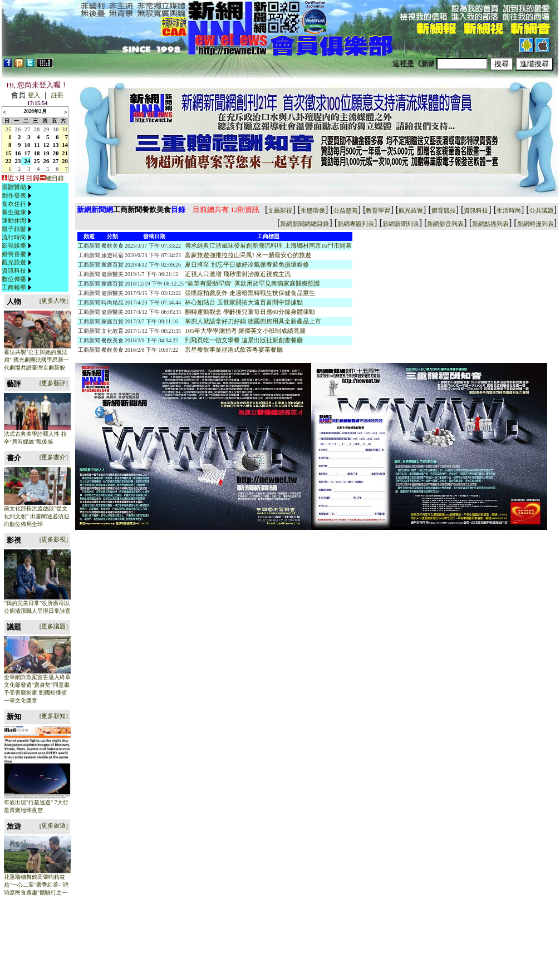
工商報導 (14, 287)
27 (28, 129)
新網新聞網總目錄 (304, 224)
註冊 (57, 95)
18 (37, 153)
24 (28, 161)
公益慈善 (346, 210)
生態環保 (313, 210)
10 (28, 145)
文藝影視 (280, 210)
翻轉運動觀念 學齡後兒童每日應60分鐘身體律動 (250, 312)
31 (65, 129)
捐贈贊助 (14, 187)
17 (28, 153)
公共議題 (542, 210)
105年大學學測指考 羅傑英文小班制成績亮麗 (245, 331)
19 (46, 153)
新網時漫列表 (536, 224)
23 (18, 161)
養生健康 (14, 212)
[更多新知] (54, 716)
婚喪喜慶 (14, 254)
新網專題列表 (356, 224)
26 (18, 129)
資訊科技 (14, 271)
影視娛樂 (14, 245)
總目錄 (55, 178)
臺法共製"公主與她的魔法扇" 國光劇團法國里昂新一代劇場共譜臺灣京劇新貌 (36, 360)
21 (65, 153)
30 (56, 129)
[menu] (18, 237)
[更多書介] (54, 457)
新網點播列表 (490, 224)
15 (9, 153)
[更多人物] (54, 301)
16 (18, 153)
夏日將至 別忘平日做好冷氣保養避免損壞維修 (247, 264)
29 (46, 129)
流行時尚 (14, 237)
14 (65, 145)
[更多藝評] (54, 383)
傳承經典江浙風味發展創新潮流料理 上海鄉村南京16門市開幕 (268, 245)
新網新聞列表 (401, 224)
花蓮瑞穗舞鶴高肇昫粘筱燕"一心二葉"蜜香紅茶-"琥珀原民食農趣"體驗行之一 (36, 885)
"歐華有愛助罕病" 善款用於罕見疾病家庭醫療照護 (252, 283)
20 (56, 153)
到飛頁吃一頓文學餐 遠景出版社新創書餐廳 (244, 340)
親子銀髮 (14, 229)
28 (37, 129)
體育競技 (444, 210)
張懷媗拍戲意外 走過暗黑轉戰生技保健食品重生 (250, 293)
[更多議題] (54, 626)
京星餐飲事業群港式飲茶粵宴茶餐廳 (234, 350)
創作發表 (14, 195)
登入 (34, 95)
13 (56, 145)
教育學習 (378, 210)
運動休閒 (14, 220)
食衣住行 (14, 204)
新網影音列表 (445, 224)
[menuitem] (18, 187)
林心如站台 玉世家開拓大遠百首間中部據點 (244, 302)
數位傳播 (14, 279)
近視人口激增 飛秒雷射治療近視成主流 (238, 274)
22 (9, 161)
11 (37, 145)
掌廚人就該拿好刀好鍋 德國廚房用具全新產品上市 (253, 321)
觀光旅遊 (14, 262)
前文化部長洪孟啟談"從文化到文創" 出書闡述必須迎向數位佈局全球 (36, 516)
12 (46, 145)
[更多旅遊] (54, 825)
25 (9, 129)
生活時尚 (509, 210)
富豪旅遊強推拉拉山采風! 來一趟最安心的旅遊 (248, 255)
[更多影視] (54, 539)
